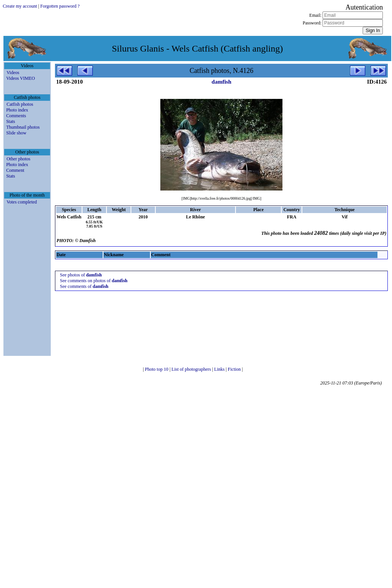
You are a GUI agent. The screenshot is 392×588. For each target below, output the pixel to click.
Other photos (18, 159)
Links (220, 369)
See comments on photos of (94, 281)
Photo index (17, 110)
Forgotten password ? (60, 6)
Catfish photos (20, 104)
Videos (13, 73)
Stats (10, 121)
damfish (221, 82)
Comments (16, 116)
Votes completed (22, 202)
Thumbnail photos (23, 127)
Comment (15, 170)
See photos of (81, 275)
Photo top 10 (157, 369)
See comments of (84, 286)
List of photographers (192, 369)
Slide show (16, 133)
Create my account (20, 6)
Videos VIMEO (20, 78)
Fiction (235, 369)
